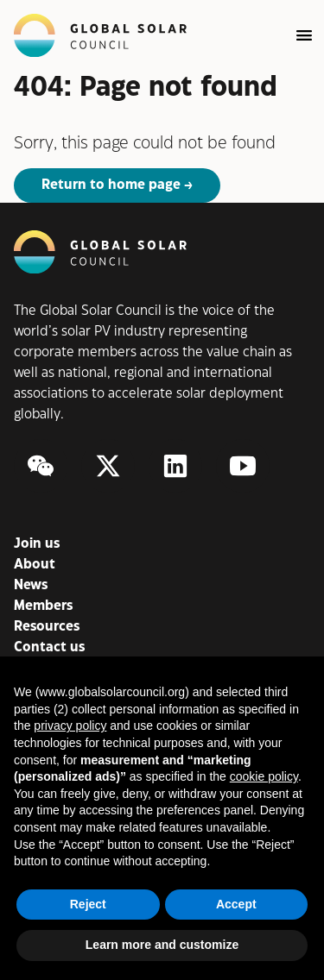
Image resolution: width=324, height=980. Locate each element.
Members (43, 606)
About (35, 565)
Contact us (49, 647)
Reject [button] (88, 904)
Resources (47, 627)
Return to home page (111, 185)
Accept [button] (236, 904)
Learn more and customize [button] (162, 945)
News (31, 585)
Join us (37, 544)
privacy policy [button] (70, 726)
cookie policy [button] (264, 776)
